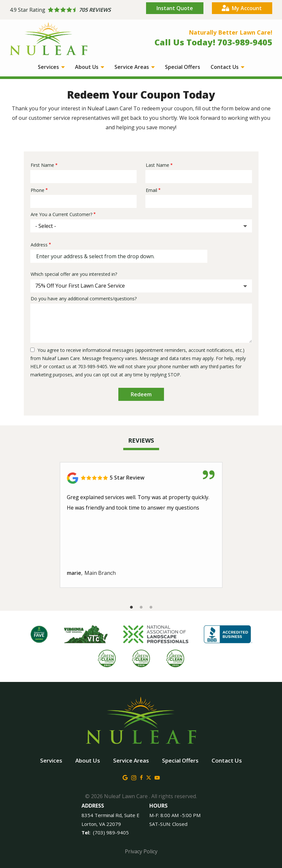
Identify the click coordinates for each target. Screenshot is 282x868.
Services (49, 67)
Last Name (157, 165)
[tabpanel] (141, 525)
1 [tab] (131, 608)
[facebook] (141, 777)
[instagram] (134, 777)
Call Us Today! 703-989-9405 (213, 42)
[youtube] (157, 777)
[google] (125, 777)
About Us (87, 67)
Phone (37, 190)
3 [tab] (151, 608)
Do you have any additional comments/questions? (84, 299)
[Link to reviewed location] (141, 478)
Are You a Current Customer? (61, 214)
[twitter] (149, 777)
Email (151, 190)
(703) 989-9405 (111, 832)
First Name (42, 165)
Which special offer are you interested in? (74, 274)
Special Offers (183, 67)
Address (39, 245)
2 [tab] (141, 608)
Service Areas (132, 67)
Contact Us (225, 67)
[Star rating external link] (75, 10)
